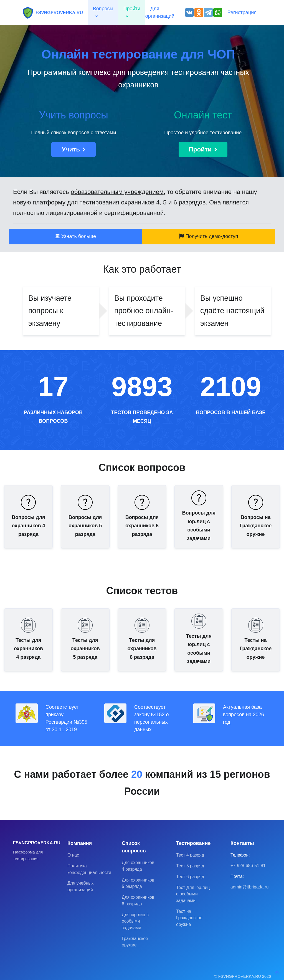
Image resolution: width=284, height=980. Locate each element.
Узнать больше (75, 236)
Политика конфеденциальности (85, 869)
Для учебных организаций (80, 886)
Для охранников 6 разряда (138, 901)
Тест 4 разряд (190, 855)
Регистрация (242, 12)
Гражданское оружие (135, 942)
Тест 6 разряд (190, 877)
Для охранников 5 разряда (138, 883)
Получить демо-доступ (209, 236)
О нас (73, 855)
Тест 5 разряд (190, 866)
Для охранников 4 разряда (138, 866)
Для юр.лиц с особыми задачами (135, 921)
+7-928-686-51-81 (248, 866)
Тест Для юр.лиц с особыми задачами (193, 894)
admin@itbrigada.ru (248, 887)
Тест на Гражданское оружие (189, 918)
